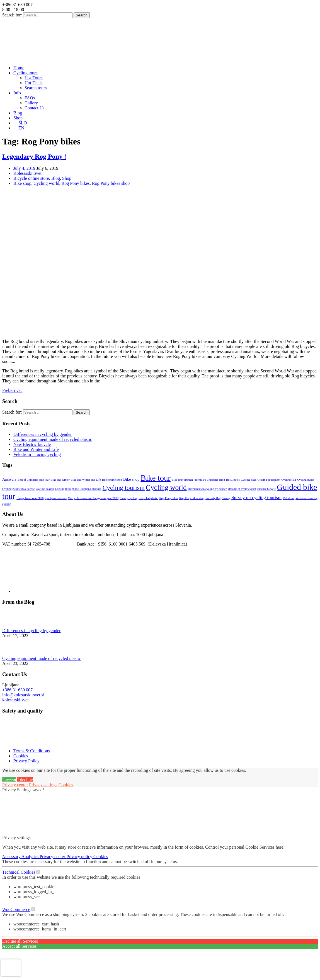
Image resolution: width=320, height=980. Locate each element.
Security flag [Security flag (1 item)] (213, 498)
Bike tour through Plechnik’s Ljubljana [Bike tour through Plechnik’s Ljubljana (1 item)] (195, 480)
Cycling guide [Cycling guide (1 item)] (306, 480)
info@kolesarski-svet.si (23, 695)
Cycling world (46, 183)
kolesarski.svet (15, 700)
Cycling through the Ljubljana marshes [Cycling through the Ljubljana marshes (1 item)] (78, 489)
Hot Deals (33, 83)
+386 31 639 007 (17, 690)
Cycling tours (26, 73)
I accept (9, 780)
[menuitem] (20, 123)
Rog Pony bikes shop (111, 183)
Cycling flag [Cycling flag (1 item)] (289, 480)
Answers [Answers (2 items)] (9, 479)
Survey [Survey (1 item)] (226, 498)
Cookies (21, 756)
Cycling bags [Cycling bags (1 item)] (249, 480)
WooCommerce (16, 909)
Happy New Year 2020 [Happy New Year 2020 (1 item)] (30, 498)
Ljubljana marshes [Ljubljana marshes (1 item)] (55, 498)
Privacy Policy (26, 761)
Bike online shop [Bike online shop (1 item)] (112, 480)
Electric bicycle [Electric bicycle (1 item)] (267, 489)
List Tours (34, 78)
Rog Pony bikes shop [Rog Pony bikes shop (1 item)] (192, 498)
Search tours (36, 88)
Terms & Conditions (31, 751)
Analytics (31, 857)
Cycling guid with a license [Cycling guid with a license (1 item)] (19, 489)
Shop (18, 118)
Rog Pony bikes (75, 183)
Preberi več (12, 390)
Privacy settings (43, 785)
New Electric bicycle (32, 444)
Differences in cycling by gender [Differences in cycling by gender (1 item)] (207, 489)
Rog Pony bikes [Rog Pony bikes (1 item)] (169, 498)
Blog (18, 113)
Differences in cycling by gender (43, 434)
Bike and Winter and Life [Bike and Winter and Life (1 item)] (86, 480)
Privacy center (15, 785)
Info (17, 93)
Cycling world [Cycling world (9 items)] (166, 487)
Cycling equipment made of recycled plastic (53, 439)
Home (19, 68)
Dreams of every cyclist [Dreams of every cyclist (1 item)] (242, 489)
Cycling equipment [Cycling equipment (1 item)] (269, 480)
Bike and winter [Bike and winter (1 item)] (60, 480)
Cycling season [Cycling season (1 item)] (45, 489)
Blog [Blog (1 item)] (222, 480)
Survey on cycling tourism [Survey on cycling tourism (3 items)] (256, 498)
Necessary (12, 857)
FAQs (30, 98)
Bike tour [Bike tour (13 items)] (156, 478)
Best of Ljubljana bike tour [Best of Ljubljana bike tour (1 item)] (34, 480)
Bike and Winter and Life (36, 449)
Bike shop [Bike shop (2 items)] (131, 479)
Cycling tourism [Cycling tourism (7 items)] (124, 488)
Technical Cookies (19, 872)
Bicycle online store (31, 178)
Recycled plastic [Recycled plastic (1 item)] (148, 498)
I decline (25, 780)
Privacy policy (80, 857)
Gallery (31, 103)
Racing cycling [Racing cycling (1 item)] (129, 498)
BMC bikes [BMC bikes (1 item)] (233, 480)
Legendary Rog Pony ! (34, 156)
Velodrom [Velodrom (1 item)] (289, 498)
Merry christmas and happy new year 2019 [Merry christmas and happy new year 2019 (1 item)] (93, 498)
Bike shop (22, 183)
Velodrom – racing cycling (37, 454)
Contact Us (35, 108)
